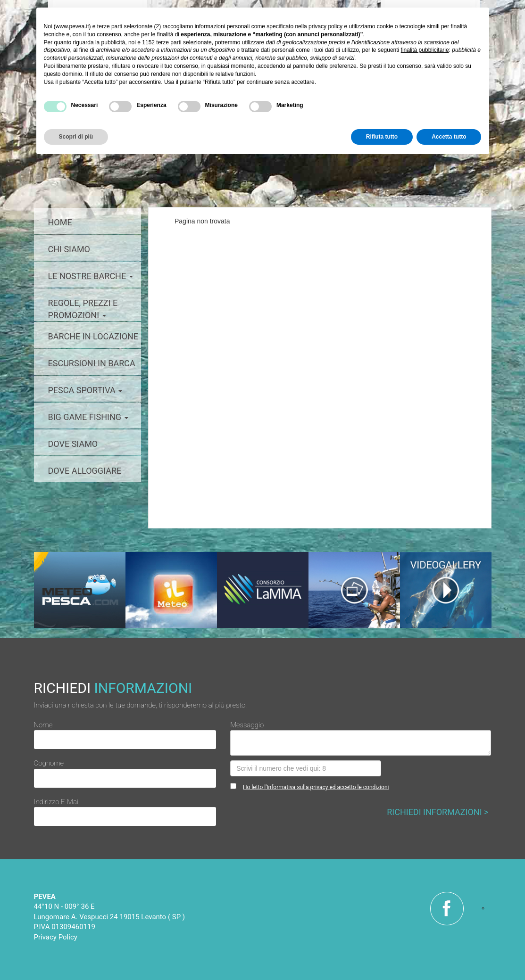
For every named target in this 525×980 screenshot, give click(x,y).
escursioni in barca (92, 363)
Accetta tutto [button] (449, 137)
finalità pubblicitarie (425, 50)
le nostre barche (91, 276)
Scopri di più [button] (76, 137)
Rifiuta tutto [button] (382, 137)
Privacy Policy (56, 937)
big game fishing (88, 417)
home (60, 222)
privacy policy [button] (325, 26)
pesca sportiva (85, 390)
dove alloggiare (85, 471)
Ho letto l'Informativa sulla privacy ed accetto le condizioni (316, 787)
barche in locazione (93, 336)
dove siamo (73, 444)
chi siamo (69, 249)
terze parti (169, 42)
